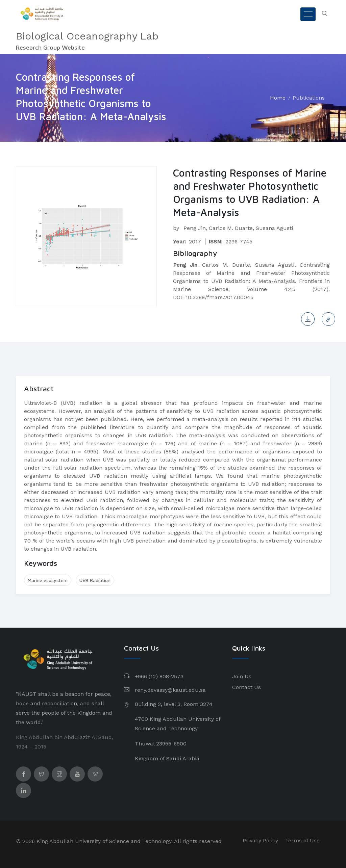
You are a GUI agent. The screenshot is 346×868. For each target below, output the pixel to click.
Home (278, 98)
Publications (309, 98)
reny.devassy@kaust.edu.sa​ (170, 690)
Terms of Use (302, 840)
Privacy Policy (260, 840)
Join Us (242, 676)
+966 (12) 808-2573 (159, 676)
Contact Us (246, 687)
